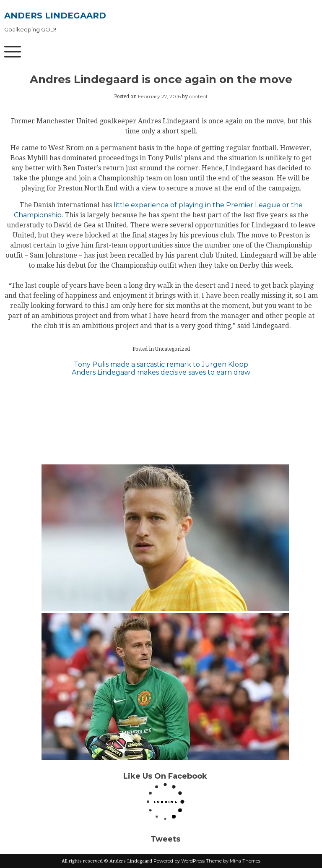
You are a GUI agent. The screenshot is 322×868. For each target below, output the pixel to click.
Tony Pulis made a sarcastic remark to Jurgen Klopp (161, 364)
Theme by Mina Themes (233, 861)
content (199, 96)
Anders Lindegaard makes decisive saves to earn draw (161, 372)
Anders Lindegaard (55, 16)
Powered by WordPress (179, 861)
